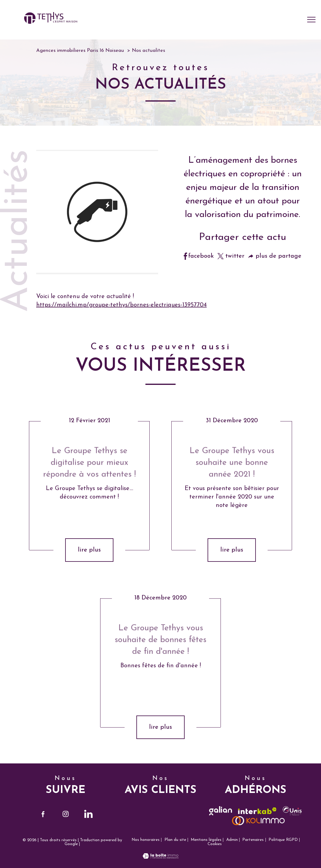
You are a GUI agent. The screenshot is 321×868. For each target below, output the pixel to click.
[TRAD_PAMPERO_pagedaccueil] (51, 22)
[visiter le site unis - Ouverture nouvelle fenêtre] (292, 811)
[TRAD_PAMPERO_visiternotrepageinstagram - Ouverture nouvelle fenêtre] (66, 814)
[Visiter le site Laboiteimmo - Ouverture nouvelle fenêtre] (160, 857)
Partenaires (253, 840)
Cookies (215, 844)
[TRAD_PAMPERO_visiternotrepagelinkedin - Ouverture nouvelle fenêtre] (88, 814)
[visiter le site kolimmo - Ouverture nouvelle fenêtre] (259, 821)
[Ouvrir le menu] (311, 20)
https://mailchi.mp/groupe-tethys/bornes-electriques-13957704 (121, 305)
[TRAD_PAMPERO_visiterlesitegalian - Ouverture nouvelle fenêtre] (220, 811)
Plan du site (175, 840)
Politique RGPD (283, 840)
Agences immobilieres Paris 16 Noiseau (80, 51)
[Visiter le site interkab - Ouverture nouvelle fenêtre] (257, 811)
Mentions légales (206, 840)
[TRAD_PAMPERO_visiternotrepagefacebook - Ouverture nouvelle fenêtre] (43, 814)
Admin (232, 840)
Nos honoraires (146, 840)
